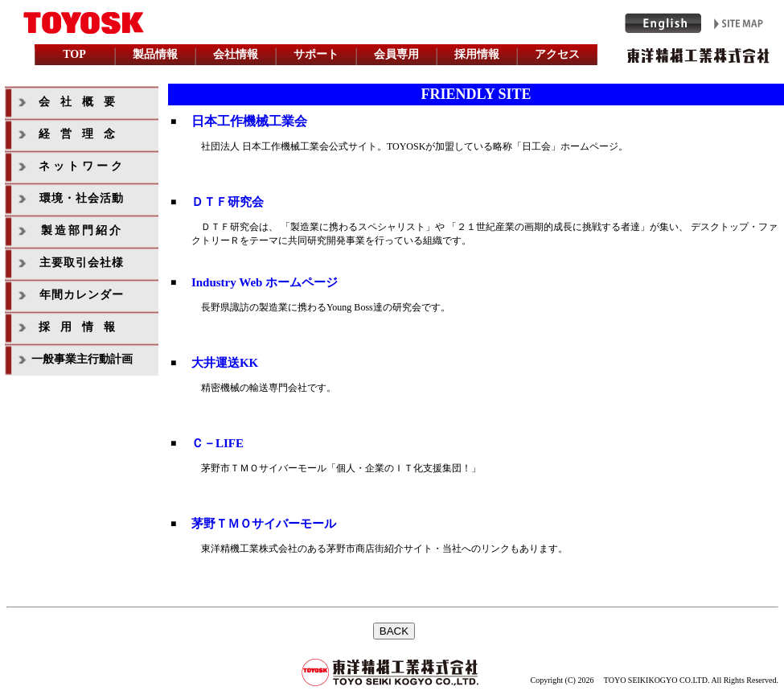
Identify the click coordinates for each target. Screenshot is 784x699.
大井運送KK (225, 363)
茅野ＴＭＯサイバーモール (264, 524)
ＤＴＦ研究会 (228, 202)
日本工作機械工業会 (249, 121)
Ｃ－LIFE (218, 443)
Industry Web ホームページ (265, 282)
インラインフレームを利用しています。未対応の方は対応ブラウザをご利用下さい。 (392, 37)
